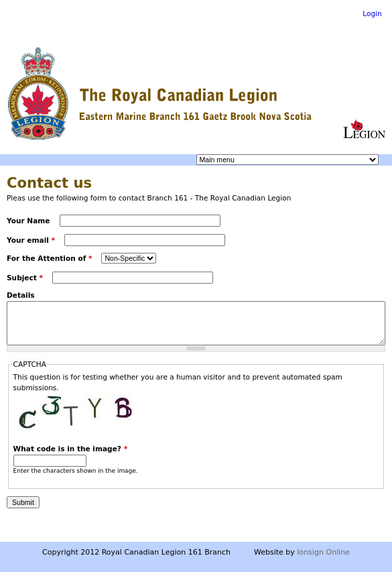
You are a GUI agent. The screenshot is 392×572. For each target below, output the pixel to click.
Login (372, 13)
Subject (25, 278)
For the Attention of (49, 258)
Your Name (29, 221)
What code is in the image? (71, 449)
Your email (31, 240)
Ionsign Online (323, 552)
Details (21, 295)
